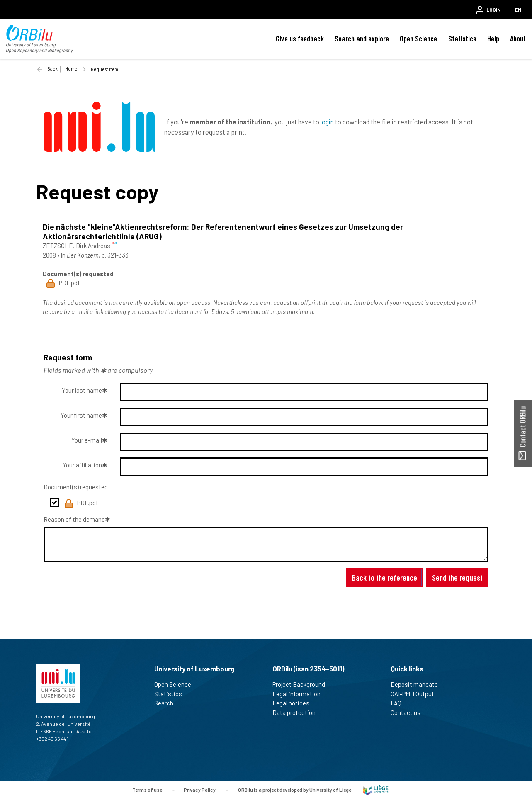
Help (493, 39)
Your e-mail (87, 440)
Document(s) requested (76, 487)
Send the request (457, 578)
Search (167, 703)
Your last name (82, 390)
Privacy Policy (200, 790)
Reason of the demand (74, 519)
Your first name (81, 415)
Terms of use (147, 790)
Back (52, 69)
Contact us (409, 712)
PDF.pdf (81, 503)
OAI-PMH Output (416, 694)
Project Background (302, 684)
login (327, 122)
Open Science (418, 39)
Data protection (298, 712)
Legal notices (294, 703)
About (518, 39)
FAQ (400, 703)
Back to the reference (385, 578)
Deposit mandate (418, 684)
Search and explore (362, 39)
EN (518, 10)
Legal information (300, 694)
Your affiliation (82, 465)
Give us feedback (300, 39)
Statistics (462, 39)
